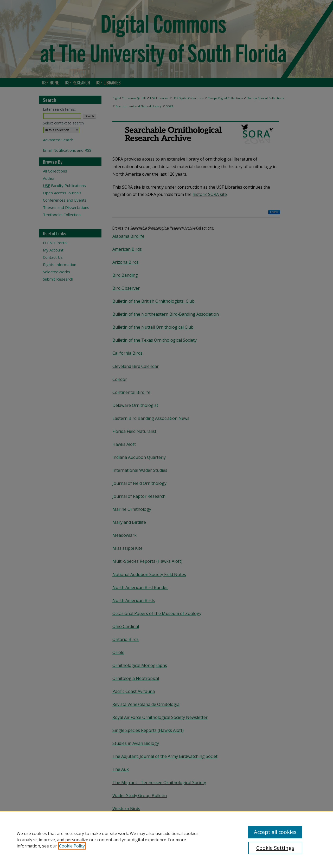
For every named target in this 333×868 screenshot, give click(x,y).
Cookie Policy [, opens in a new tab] (72, 846)
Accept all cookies (275, 832)
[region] (166, 839)
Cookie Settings (275, 848)
